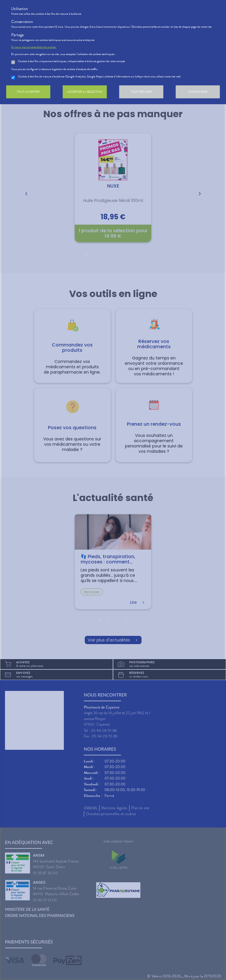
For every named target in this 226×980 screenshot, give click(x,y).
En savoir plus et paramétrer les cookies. (34, 47)
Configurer (198, 92)
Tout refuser (141, 92)
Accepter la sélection (85, 92)
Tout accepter (28, 92)
